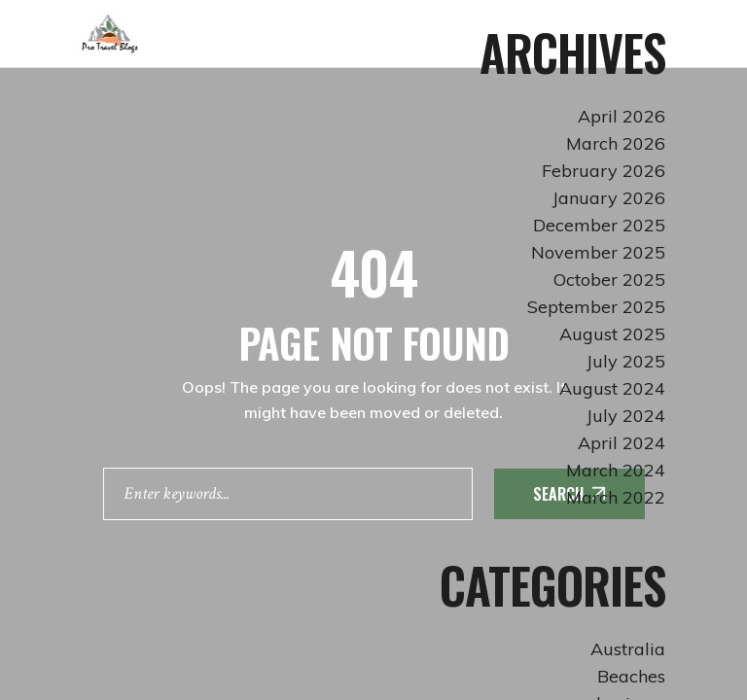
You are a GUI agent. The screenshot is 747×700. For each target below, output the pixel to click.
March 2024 (616, 470)
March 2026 (616, 143)
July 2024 (626, 416)
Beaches (631, 676)
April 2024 (622, 443)
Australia (628, 649)
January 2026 (609, 198)
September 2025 (596, 307)
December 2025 (599, 225)
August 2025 (612, 334)
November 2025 (598, 252)
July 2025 (626, 361)
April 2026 (622, 116)
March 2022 (616, 497)
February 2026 (604, 171)
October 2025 (609, 280)
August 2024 (612, 388)
